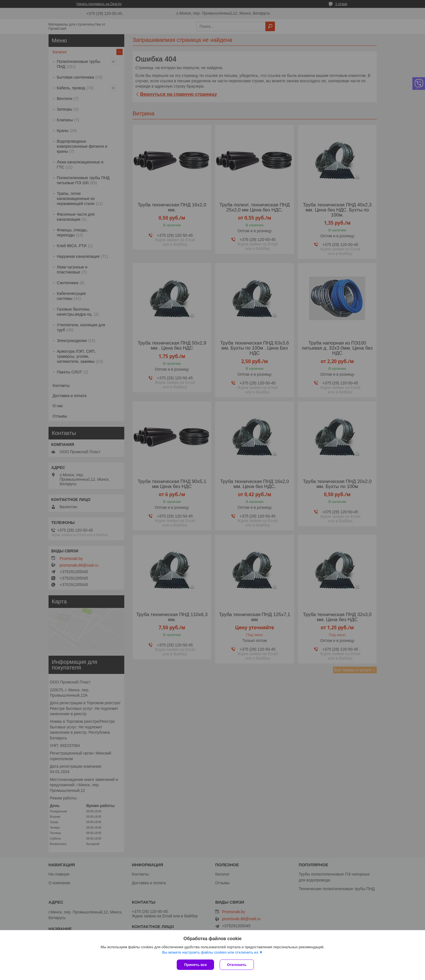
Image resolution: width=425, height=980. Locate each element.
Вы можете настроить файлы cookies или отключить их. (211, 952)
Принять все (195, 965)
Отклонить (237, 965)
